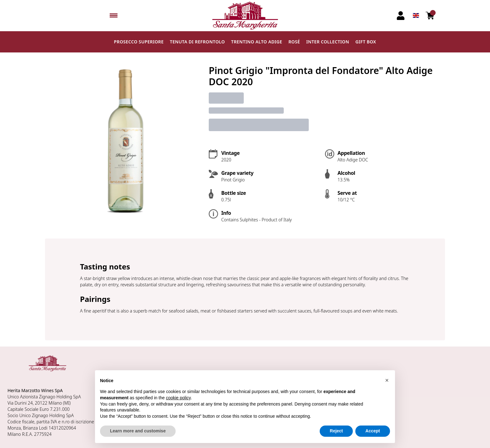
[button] (387, 380)
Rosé (294, 42)
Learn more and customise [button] (138, 431)
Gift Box (366, 42)
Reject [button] (336, 431)
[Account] (401, 16)
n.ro (65, 422)
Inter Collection (328, 42)
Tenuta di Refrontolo (197, 42)
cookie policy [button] (178, 398)
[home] (245, 16)
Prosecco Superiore (139, 42)
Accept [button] (373, 431)
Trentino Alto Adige (257, 42)
